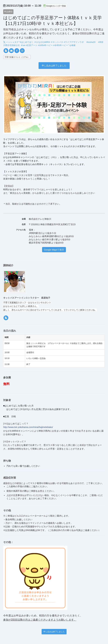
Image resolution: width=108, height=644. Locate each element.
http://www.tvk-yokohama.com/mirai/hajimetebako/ (28, 427)
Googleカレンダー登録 (55, 6)
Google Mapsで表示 (54, 250)
